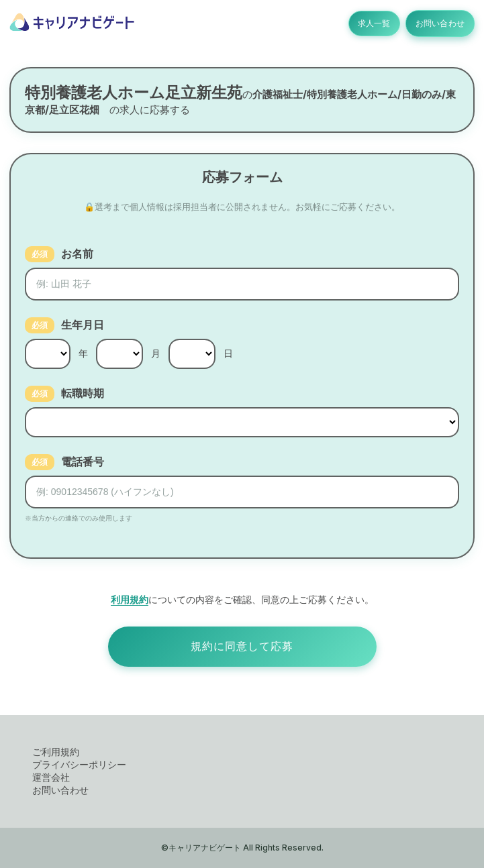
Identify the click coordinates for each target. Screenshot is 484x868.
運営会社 (51, 777)
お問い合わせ (437, 23)
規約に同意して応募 (242, 646)
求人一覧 (367, 23)
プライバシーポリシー (79, 764)
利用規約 (130, 599)
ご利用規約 (56, 752)
